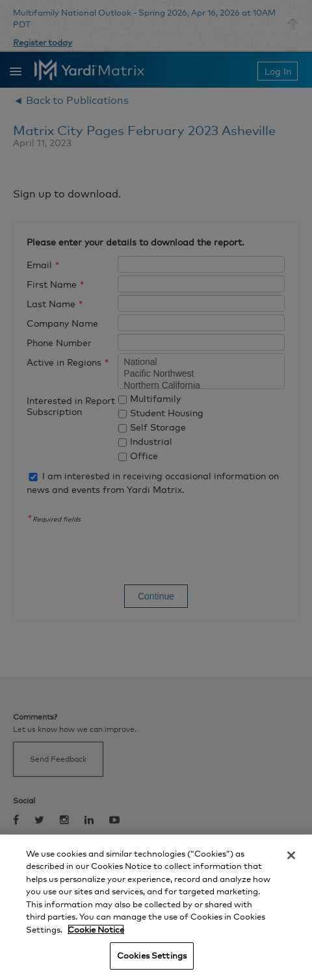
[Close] (291, 855)
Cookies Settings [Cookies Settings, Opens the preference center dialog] (152, 955)
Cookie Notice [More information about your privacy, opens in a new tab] (96, 929)
